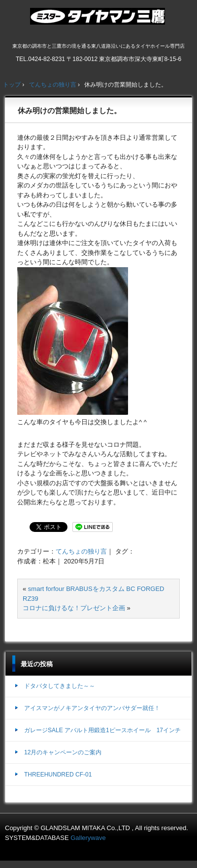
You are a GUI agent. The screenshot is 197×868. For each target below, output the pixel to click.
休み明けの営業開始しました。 (69, 110)
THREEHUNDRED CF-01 (58, 775)
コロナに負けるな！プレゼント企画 (74, 608)
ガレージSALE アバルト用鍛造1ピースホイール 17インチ (102, 730)
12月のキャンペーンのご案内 (63, 752)
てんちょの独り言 (81, 551)
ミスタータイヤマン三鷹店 (99, 20)
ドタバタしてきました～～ (60, 686)
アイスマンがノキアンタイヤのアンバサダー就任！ (92, 708)
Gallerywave (88, 838)
